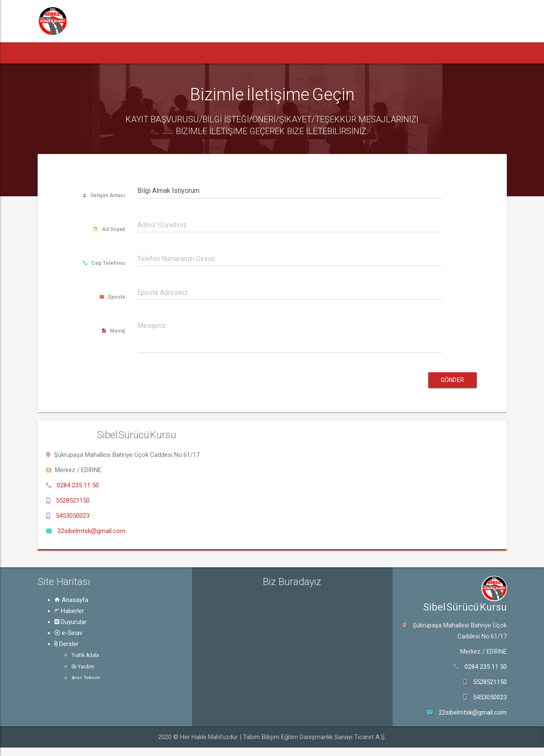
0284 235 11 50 (78, 485)
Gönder (452, 380)
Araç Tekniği (86, 678)
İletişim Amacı (104, 195)
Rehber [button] (280, 53)
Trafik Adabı (85, 655)
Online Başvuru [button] (422, 53)
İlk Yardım (83, 667)
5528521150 (73, 500)
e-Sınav (68, 633)
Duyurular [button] (145, 53)
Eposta (112, 297)
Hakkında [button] (362, 53)
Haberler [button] (94, 53)
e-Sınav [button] (191, 53)
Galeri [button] (320, 53)
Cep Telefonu (104, 263)
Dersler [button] (234, 53)
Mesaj (113, 331)
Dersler (67, 644)
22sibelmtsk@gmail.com (92, 531)
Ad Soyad (109, 229)
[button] (53, 53)
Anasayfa (71, 600)
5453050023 (73, 516)
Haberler (69, 611)
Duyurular (71, 622)
